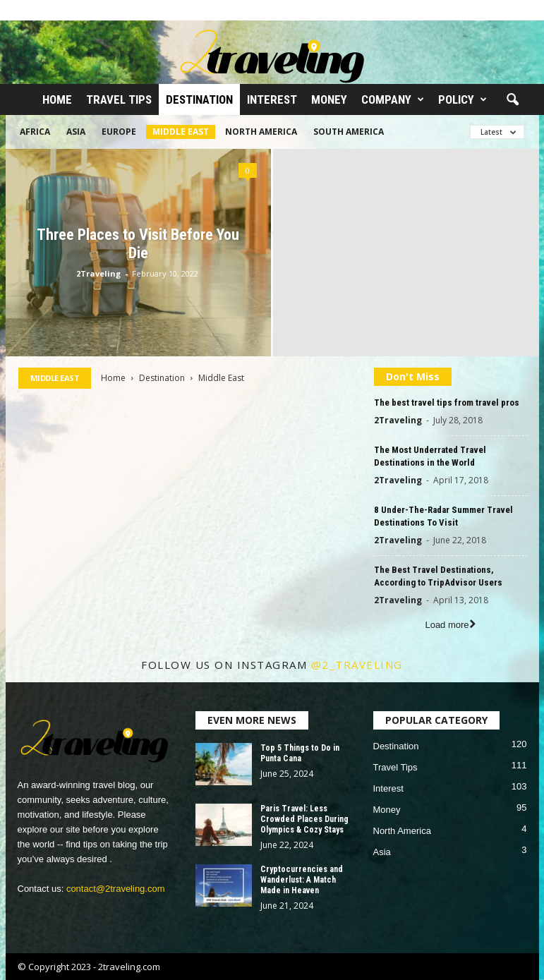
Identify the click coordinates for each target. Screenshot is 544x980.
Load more (450, 625)
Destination (199, 99)
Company (393, 99)
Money (329, 99)
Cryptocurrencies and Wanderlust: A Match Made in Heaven (302, 880)
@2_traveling (357, 665)
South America (349, 132)
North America (261, 132)
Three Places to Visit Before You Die (138, 244)
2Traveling (98, 273)
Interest (272, 99)
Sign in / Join (31, 10)
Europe (119, 132)
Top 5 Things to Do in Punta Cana (300, 753)
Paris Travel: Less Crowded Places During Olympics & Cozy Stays (304, 819)
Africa (35, 132)
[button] (512, 100)
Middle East (181, 132)
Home (57, 99)
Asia (76, 132)
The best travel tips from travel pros (447, 403)
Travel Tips (119, 99)
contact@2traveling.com (116, 889)
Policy (463, 99)
